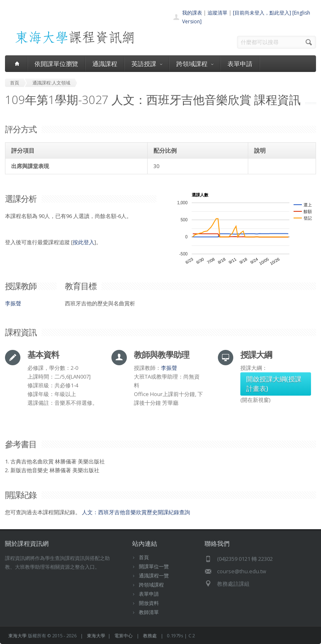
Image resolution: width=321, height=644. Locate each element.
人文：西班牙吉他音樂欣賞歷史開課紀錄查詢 (136, 512)
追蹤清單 (217, 13)
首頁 (144, 557)
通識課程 (105, 64)
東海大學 (17, 635)
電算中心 (123, 635)
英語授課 (147, 64)
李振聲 (13, 303)
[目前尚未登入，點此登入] (262, 13)
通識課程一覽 (154, 576)
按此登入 (84, 242)
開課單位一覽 (154, 566)
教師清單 (149, 612)
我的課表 (192, 13)
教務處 (150, 635)
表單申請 (240, 64)
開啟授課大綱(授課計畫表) (274, 384)
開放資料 (149, 603)
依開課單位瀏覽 (56, 64)
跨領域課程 (195, 64)
